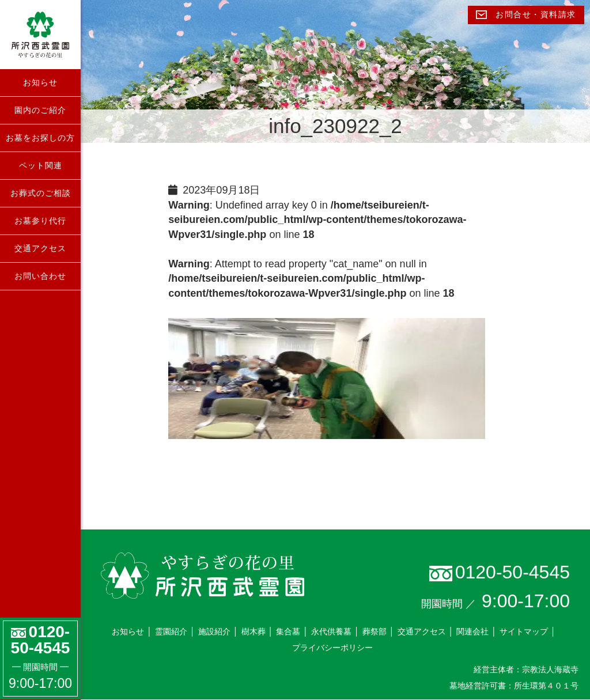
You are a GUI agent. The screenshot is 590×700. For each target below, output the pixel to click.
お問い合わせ (40, 276)
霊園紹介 (171, 631)
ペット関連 (41, 165)
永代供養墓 (331, 631)
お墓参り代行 (40, 221)
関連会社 (472, 631)
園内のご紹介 (40, 110)
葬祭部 (375, 631)
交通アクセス (40, 248)
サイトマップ (524, 631)
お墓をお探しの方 (40, 138)
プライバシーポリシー (332, 648)
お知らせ (40, 82)
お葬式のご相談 (41, 193)
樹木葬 (254, 631)
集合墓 (288, 631)
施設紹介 (214, 631)
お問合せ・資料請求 (526, 15)
